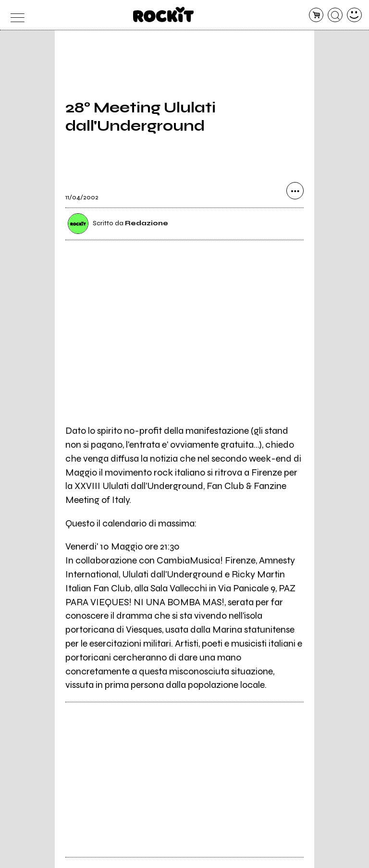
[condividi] (295, 191)
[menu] (15, 15)
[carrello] (316, 15)
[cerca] (335, 15)
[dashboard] (354, 15)
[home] (164, 14)
